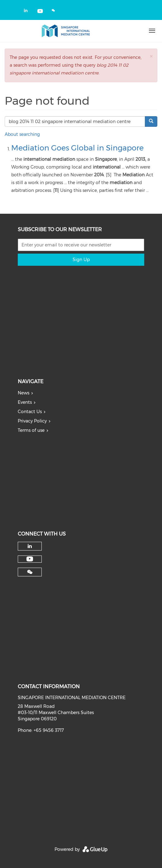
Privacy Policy (32, 421)
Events (25, 402)
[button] (151, 56)
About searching (22, 134)
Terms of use (31, 430)
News (24, 393)
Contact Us (30, 412)
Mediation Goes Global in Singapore (77, 148)
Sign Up (81, 260)
